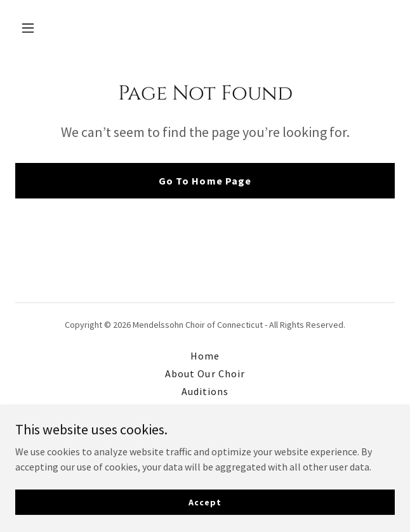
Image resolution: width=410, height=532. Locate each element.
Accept (205, 502)
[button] (44, 28)
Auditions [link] (205, 391)
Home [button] (205, 356)
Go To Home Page (205, 181)
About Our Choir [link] (205, 373)
